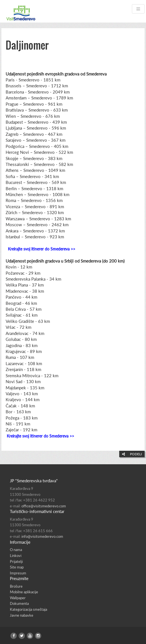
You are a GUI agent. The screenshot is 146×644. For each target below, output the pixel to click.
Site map (17, 567)
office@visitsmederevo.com (44, 506)
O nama (16, 550)
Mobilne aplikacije (24, 592)
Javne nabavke (22, 615)
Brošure (16, 586)
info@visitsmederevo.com (42, 536)
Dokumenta (19, 603)
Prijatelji (16, 561)
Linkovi (16, 556)
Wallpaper (18, 598)
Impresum (18, 573)
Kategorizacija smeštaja (28, 609)
